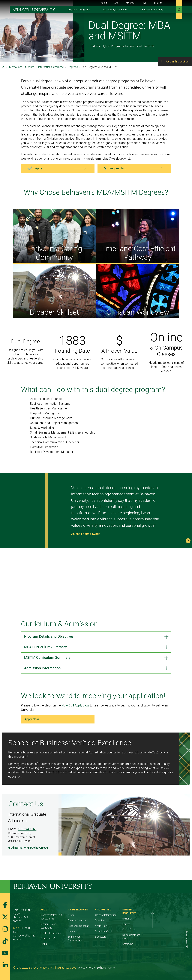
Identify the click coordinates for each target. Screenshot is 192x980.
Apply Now (32, 721)
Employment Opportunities (95, 939)
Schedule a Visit (124, 933)
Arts (116, 3)
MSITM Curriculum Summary (50, 659)
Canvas (153, 923)
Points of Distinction (58, 932)
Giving (51, 942)
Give (144, 3)
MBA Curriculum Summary (48, 648)
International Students (21, 67)
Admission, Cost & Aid (115, 10)
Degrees (73, 67)
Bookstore (121, 939)
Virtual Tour (121, 928)
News (84, 917)
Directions (120, 923)
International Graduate (51, 67)
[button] (188, 541)
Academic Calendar (92, 928)
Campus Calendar (91, 923)
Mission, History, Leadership (62, 926)
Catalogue (154, 939)
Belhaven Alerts (106, 966)
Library (85, 933)
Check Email (156, 928)
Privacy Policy (87, 966)
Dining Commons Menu (161, 933)
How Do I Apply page (75, 708)
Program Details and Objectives (52, 637)
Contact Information (126, 917)
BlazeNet (154, 917)
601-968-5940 (28, 922)
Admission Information (45, 670)
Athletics (130, 3)
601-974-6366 (27, 831)
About (104, 3)
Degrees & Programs (79, 10)
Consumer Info (55, 937)
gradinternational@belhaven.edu (28, 850)
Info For (160, 3)
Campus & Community (152, 10)
